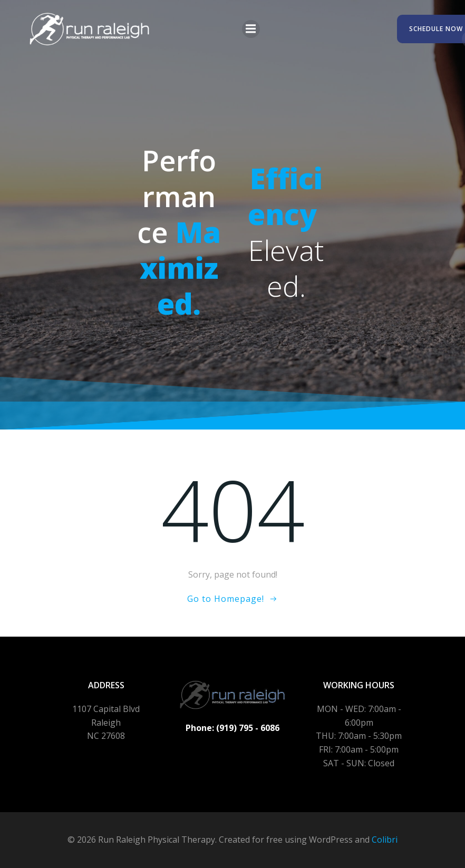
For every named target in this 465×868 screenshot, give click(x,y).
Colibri (385, 840)
